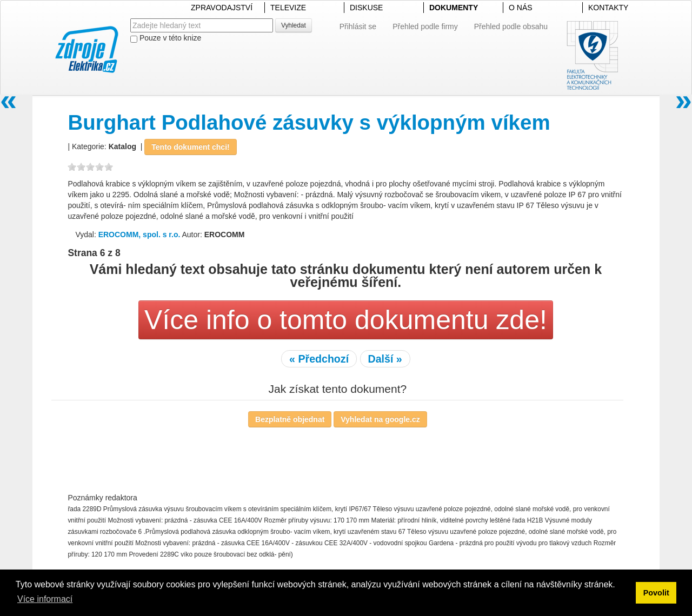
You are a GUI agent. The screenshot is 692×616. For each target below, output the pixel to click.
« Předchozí (319, 359)
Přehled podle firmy (425, 26)
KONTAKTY (608, 8)
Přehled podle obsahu (511, 26)
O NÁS (521, 8)
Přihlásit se (358, 26)
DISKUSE (366, 8)
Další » (385, 359)
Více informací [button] (45, 599)
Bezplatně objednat (290, 419)
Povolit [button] (656, 593)
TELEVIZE (288, 8)
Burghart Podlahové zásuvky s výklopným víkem (309, 122)
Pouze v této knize (166, 38)
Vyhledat (294, 25)
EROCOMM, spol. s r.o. (139, 235)
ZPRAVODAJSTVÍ (222, 8)
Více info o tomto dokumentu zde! (346, 320)
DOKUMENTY (454, 8)
